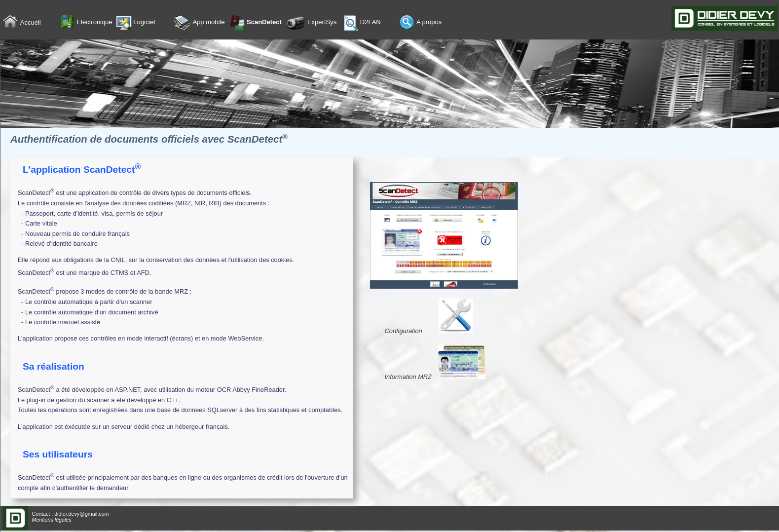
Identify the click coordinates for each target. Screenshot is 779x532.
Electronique (86, 23)
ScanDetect (255, 23)
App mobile (199, 23)
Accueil (22, 23)
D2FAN (362, 23)
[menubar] (228, 23)
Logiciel (136, 23)
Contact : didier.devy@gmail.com (71, 514)
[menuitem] (30, 23)
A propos (420, 23)
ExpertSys (311, 23)
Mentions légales (52, 520)
